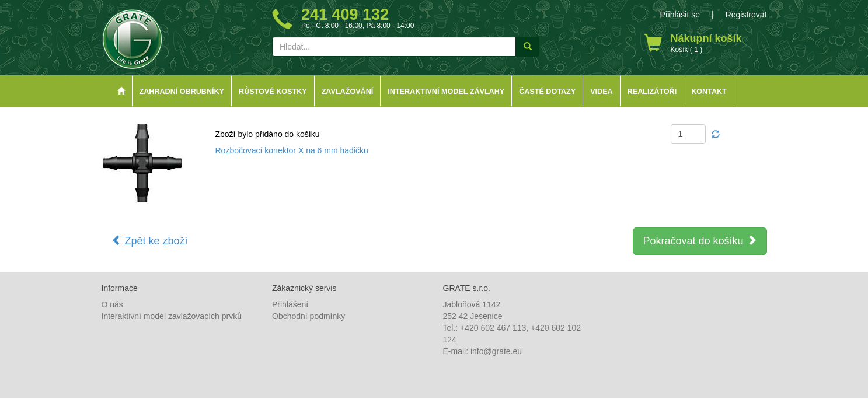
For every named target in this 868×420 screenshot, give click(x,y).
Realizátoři (652, 92)
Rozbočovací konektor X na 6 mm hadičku (292, 150)
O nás (112, 304)
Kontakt (709, 92)
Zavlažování (348, 92)
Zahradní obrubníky (182, 92)
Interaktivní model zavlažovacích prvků (172, 316)
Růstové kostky (273, 92)
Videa (602, 92)
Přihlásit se (680, 15)
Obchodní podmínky (308, 316)
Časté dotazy (547, 92)
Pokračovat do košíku (700, 241)
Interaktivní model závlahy (446, 92)
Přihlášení (290, 304)
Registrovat (746, 15)
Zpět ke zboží (150, 241)
